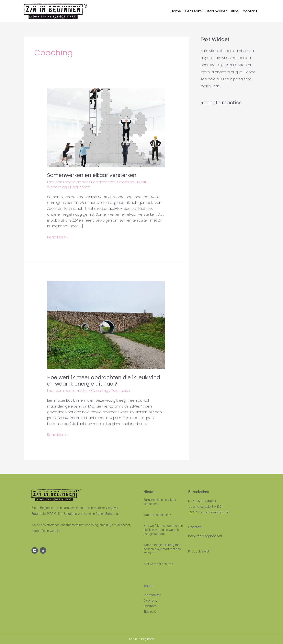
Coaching (126, 182)
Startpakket (152, 595)
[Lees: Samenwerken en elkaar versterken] (106, 127)
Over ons (150, 600)
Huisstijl (141, 182)
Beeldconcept (103, 182)
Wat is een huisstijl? (157, 515)
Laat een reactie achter (68, 182)
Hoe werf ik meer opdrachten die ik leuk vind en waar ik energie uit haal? (104, 381)
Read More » (58, 237)
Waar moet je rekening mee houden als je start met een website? (162, 549)
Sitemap (150, 611)
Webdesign (57, 187)
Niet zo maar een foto (158, 564)
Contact (150, 606)
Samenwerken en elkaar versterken (92, 175)
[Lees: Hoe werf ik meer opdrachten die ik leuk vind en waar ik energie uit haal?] (106, 325)
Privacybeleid (198, 551)
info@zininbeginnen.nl (205, 536)
